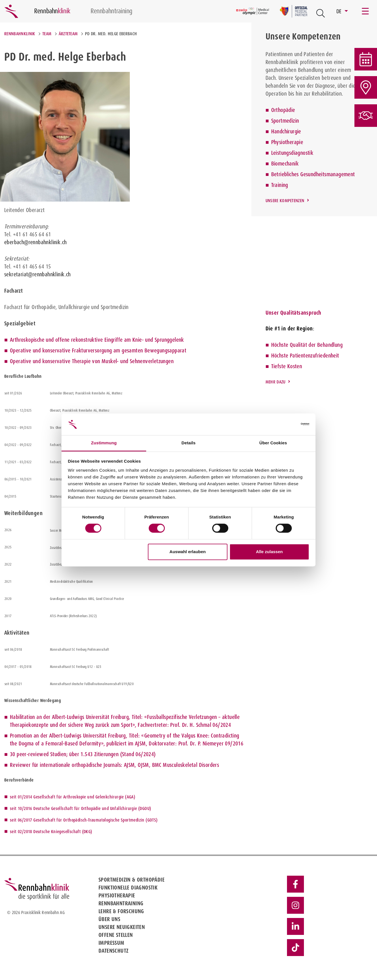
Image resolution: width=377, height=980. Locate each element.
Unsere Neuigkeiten (122, 927)
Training (280, 185)
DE (340, 11)
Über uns (109, 919)
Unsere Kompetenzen (285, 201)
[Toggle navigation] (366, 11)
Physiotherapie (287, 142)
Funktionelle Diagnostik (128, 888)
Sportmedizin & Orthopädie (131, 880)
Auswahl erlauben (188, 552)
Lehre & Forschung (121, 911)
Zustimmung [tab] (104, 443)
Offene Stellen (116, 935)
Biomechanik (285, 164)
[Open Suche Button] (321, 13)
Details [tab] (188, 443)
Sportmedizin (285, 121)
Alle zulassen (269, 552)
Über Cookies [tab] (273, 443)
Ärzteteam (68, 34)
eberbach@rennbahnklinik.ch (35, 242)
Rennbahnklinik (20, 34)
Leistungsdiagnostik (292, 153)
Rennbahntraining (121, 903)
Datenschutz (113, 951)
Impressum (111, 943)
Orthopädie (283, 110)
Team (47, 34)
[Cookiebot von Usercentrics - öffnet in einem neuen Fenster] (285, 424)
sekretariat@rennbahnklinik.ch (38, 274)
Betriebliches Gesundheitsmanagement (313, 174)
